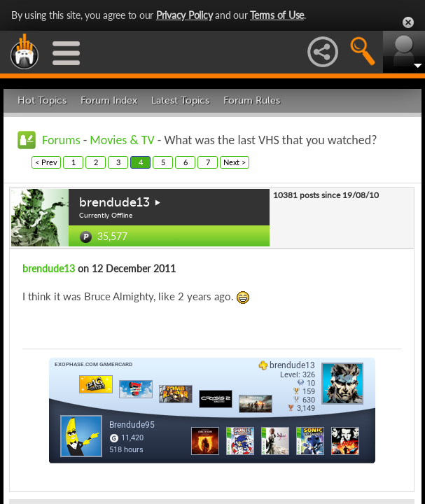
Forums (61, 140)
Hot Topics (42, 100)
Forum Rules (252, 100)
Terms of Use (277, 15)
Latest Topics (180, 100)
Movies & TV (122, 140)
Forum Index (109, 100)
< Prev (46, 162)
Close (408, 22)
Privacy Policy (184, 15)
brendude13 (114, 202)
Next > (235, 162)
